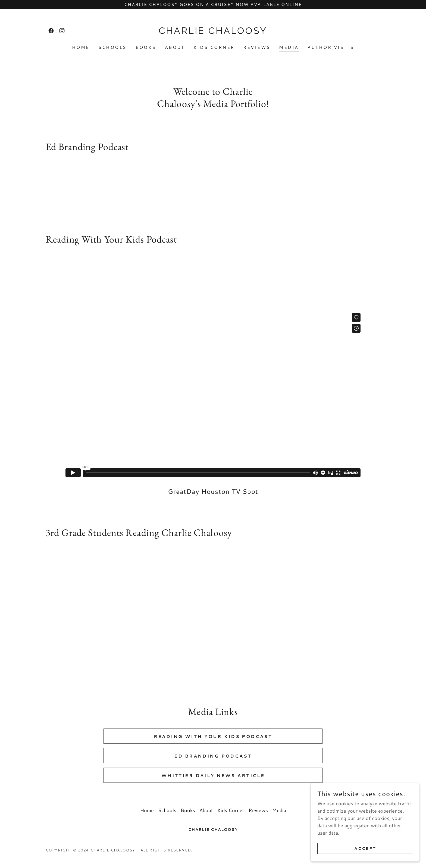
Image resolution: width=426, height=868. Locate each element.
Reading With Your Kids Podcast (213, 736)
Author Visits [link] (331, 47)
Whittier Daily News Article (213, 775)
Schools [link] (113, 47)
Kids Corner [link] (214, 47)
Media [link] (289, 47)
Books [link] (146, 47)
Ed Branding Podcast (213, 756)
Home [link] (81, 47)
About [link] (175, 47)
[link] (51, 31)
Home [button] (147, 810)
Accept (365, 848)
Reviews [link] (257, 47)
